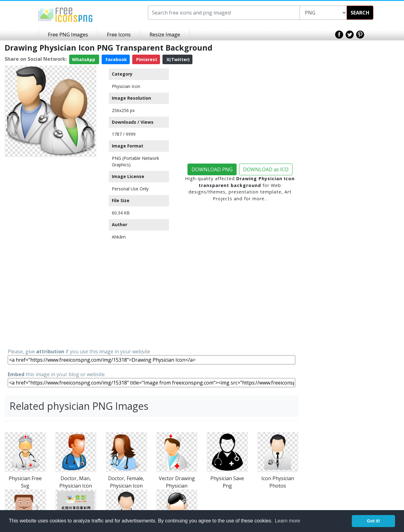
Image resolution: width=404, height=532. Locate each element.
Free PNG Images (68, 35)
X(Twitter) (177, 59)
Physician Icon (126, 86)
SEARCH (360, 13)
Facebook (116, 59)
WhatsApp (84, 59)
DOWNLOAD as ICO (266, 169)
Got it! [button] (373, 521)
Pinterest (146, 59)
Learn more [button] (288, 521)
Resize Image (165, 35)
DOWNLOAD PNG (212, 169)
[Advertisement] (50, 252)
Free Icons (119, 35)
